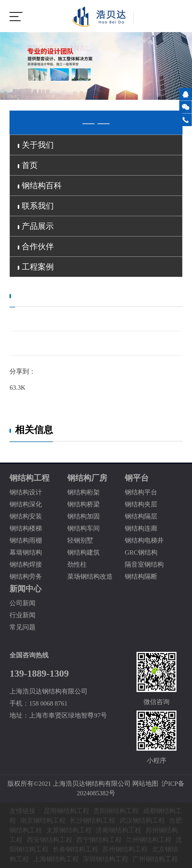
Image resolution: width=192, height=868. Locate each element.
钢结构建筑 (83, 552)
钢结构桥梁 (83, 504)
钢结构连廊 (141, 528)
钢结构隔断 (141, 577)
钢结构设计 (26, 492)
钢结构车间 (83, 528)
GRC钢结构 (141, 552)
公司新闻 (22, 603)
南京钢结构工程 (43, 820)
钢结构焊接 (26, 565)
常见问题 (22, 627)
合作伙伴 (36, 246)
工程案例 (36, 267)
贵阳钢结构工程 (116, 811)
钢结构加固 (83, 516)
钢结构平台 (141, 492)
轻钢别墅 (80, 540)
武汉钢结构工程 (142, 820)
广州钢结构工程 (155, 859)
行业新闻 (22, 615)
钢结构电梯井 (144, 540)
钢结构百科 (40, 186)
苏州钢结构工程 (125, 849)
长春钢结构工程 (75, 849)
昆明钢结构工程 (66, 811)
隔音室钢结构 (144, 565)
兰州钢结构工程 (149, 840)
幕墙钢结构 (26, 552)
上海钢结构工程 (56, 859)
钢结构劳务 (26, 577)
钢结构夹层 (141, 504)
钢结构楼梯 (26, 528)
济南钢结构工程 (118, 830)
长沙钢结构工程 (92, 820)
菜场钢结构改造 (90, 577)
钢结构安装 (26, 516)
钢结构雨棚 (26, 540)
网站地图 (145, 784)
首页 (28, 165)
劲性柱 (77, 565)
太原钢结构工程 (69, 830)
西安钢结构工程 (49, 840)
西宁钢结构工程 (99, 840)
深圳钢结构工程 (105, 859)
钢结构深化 (26, 504)
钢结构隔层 (141, 516)
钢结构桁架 (83, 492)
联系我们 (36, 206)
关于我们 (36, 145)
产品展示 (36, 226)
